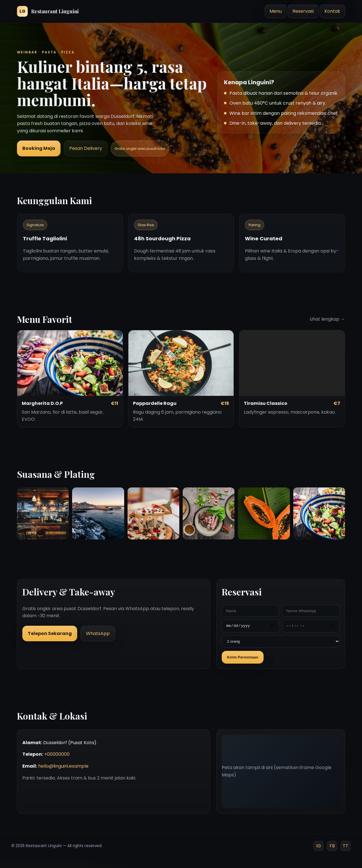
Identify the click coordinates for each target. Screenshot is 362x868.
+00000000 (57, 754)
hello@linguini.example (63, 766)
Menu (276, 11)
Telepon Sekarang (50, 633)
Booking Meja (39, 148)
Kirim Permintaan (243, 657)
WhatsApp (98, 633)
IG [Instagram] (319, 846)
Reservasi (303, 11)
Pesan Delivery (86, 148)
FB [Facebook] (332, 846)
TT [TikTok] (346, 846)
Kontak (332, 11)
